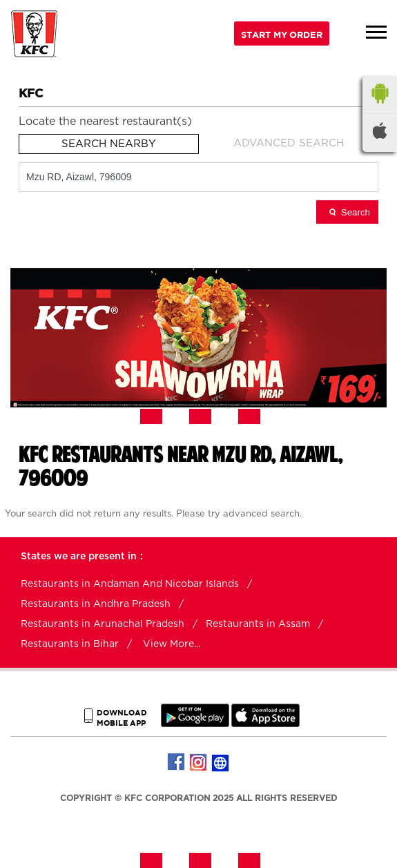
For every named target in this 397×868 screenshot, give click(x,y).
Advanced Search (289, 143)
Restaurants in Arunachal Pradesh (103, 624)
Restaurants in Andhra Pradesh (96, 604)
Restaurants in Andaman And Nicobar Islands (130, 584)
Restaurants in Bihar (70, 644)
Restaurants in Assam (258, 624)
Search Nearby (109, 144)
